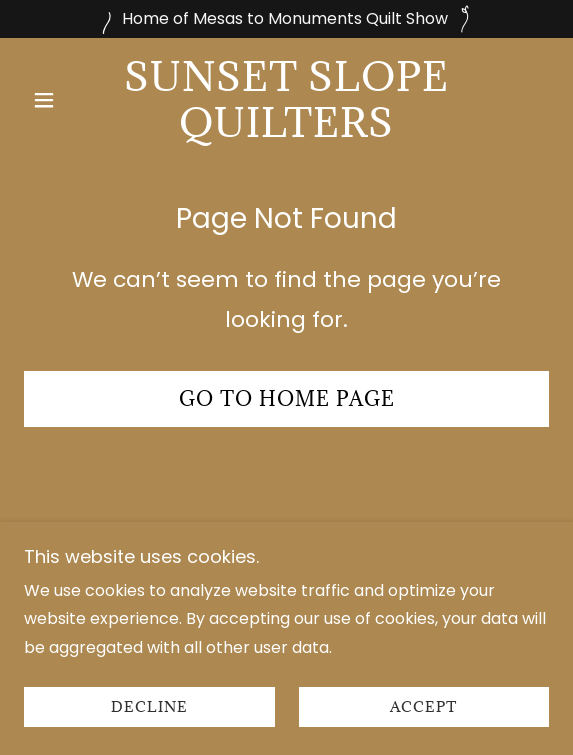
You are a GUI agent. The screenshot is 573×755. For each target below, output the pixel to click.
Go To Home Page (287, 399)
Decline (149, 734)
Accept (423, 734)
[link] (287, 99)
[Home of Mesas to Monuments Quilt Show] (286, 19)
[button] (63, 100)
